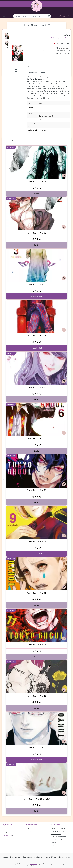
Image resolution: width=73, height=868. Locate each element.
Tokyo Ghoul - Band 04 (37, 336)
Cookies (53, 845)
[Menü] (4, 16)
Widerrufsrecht (56, 834)
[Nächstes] (7, 48)
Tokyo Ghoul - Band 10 (37, 593)
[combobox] (30, 16)
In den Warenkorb (36, 297)
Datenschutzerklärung (58, 828)
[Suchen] (49, 16)
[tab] (31, 66)
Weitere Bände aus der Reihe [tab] (13, 141)
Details (37, 194)
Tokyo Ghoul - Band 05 (37, 387)
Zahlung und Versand (57, 831)
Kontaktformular (7, 835)
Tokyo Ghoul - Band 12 (37, 696)
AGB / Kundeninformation (64, 857)
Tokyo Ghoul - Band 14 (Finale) (36, 799)
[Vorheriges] (4, 480)
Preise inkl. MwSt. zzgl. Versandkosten (57, 38)
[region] (13, 53)
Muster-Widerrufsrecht (58, 836)
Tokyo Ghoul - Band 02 (37, 233)
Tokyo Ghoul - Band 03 (37, 284)
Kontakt (29, 831)
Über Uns (29, 828)
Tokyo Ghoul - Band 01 (37, 181)
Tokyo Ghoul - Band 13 (37, 747)
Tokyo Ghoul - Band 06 (37, 439)
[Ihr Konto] (64, 16)
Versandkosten (34, 864)
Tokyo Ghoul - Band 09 (37, 542)
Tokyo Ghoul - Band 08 (37, 490)
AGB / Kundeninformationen (60, 839)
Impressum (54, 842)
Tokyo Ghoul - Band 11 (37, 645)
